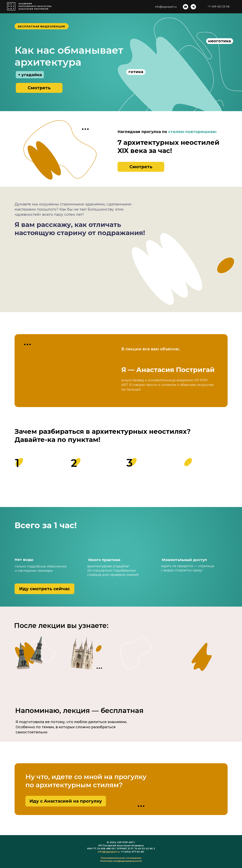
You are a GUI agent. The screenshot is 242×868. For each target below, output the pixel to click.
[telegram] (193, 7)
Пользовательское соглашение (121, 858)
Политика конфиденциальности (121, 861)
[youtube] (186, 7)
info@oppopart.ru (109, 852)
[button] (39, 88)
